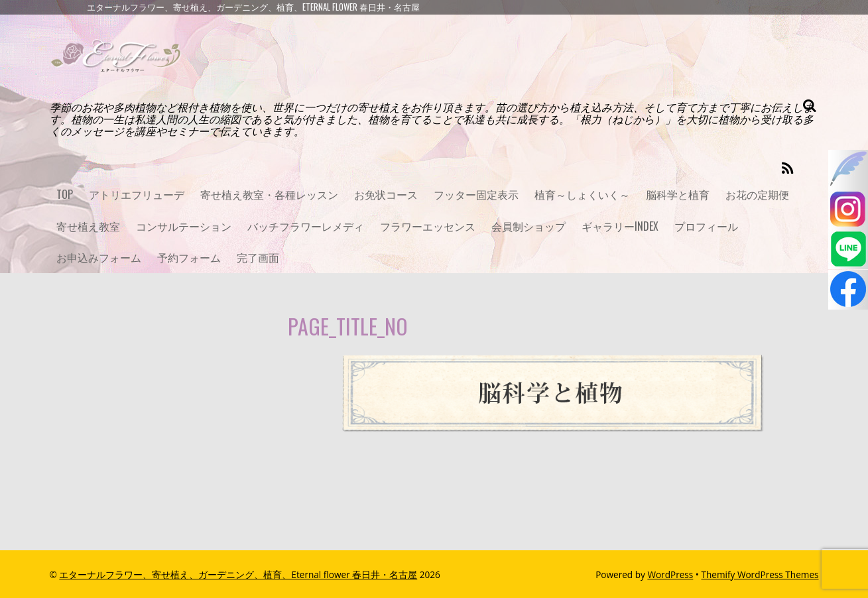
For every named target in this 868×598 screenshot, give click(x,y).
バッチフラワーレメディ (306, 226)
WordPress (670, 574)
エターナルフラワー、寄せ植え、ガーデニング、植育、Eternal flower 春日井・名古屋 (238, 574)
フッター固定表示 (476, 194)
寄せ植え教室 (88, 226)
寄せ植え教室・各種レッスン (269, 194)
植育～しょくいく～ (582, 194)
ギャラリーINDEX (620, 226)
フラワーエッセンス (428, 226)
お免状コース (386, 194)
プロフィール (706, 226)
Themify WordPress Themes (760, 574)
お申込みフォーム (99, 257)
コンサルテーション (184, 226)
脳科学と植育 (678, 194)
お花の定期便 (757, 194)
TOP (65, 194)
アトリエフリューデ (137, 194)
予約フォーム (189, 257)
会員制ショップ (528, 226)
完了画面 (258, 257)
